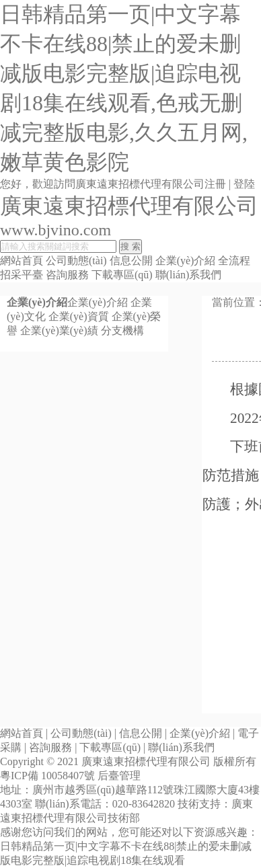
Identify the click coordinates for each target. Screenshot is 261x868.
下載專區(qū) (122, 275)
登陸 (244, 184)
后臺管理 (119, 776)
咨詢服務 (67, 275)
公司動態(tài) (76, 261)
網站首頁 (22, 261)
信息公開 (131, 261)
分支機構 (122, 330)
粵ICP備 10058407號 (47, 776)
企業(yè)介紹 (186, 261)
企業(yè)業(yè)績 (59, 330)
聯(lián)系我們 (189, 275)
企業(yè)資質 (79, 316)
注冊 (215, 184)
